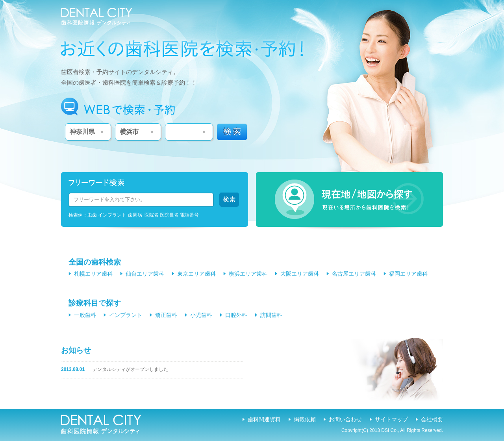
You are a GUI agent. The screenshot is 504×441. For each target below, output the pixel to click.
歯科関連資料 (264, 419)
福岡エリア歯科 (408, 274)
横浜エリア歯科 (248, 274)
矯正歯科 (166, 315)
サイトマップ (391, 419)
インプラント (126, 315)
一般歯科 (85, 315)
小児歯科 (201, 315)
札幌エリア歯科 (93, 274)
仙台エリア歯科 (145, 274)
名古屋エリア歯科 (354, 274)
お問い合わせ (345, 419)
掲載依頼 (305, 419)
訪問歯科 (271, 315)
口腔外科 (236, 315)
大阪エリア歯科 (300, 274)
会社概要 (432, 419)
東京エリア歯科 (196, 274)
